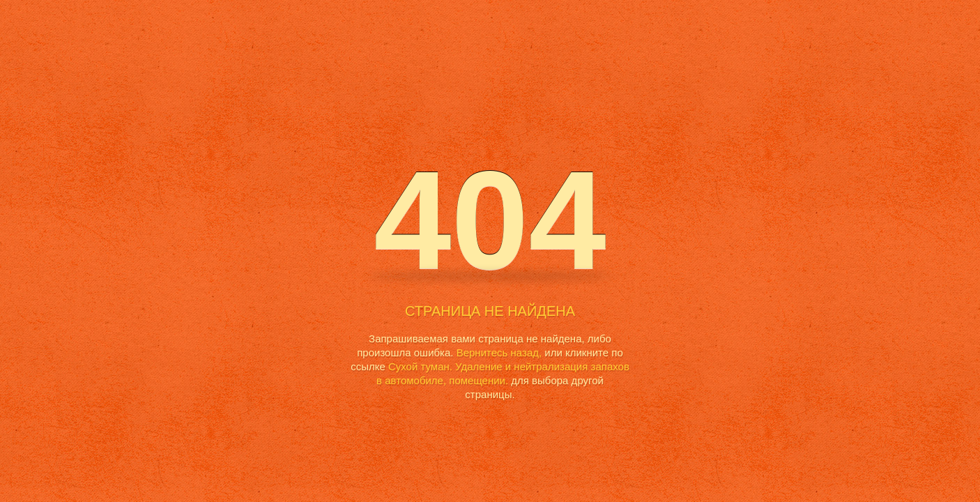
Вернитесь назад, (499, 352)
